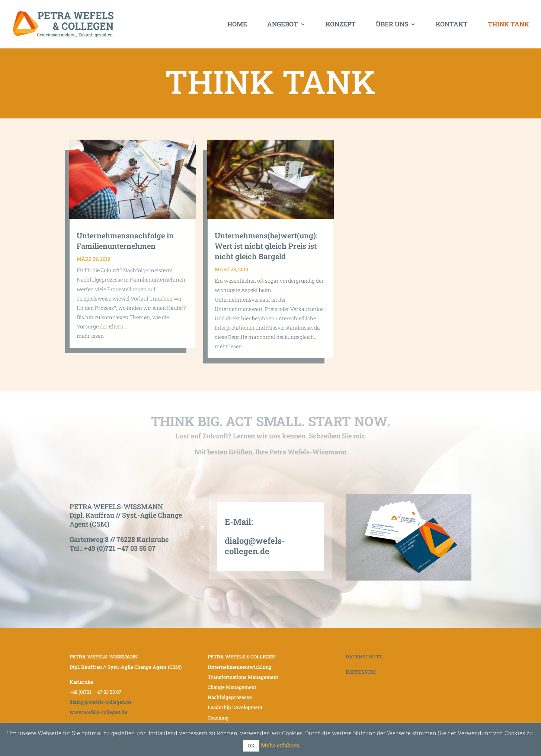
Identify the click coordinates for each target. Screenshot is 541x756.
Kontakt (452, 25)
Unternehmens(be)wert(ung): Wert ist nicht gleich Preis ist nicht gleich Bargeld (266, 246)
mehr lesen (90, 336)
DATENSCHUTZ (364, 657)
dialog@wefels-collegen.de (255, 546)
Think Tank (508, 25)
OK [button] (251, 746)
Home (237, 25)
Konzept (341, 25)
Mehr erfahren (280, 745)
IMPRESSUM (361, 672)
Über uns (392, 25)
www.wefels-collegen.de (98, 712)
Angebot (283, 25)
